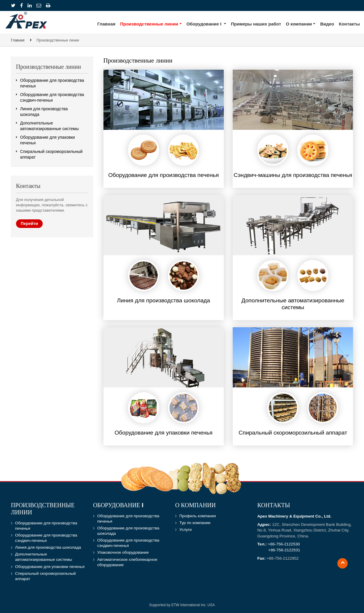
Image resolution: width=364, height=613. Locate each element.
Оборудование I (118, 506)
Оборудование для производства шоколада (128, 531)
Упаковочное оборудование (123, 552)
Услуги (186, 530)
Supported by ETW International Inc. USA (182, 605)
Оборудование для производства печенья (52, 83)
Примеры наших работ (256, 24)
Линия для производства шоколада (44, 112)
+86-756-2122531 (284, 550)
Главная (106, 24)
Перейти (29, 224)
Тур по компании (195, 523)
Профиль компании (198, 516)
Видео (327, 24)
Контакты (349, 24)
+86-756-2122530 (284, 544)
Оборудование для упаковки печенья (48, 140)
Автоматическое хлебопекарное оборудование (127, 562)
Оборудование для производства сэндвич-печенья (52, 97)
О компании (195, 506)
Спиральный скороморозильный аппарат (51, 154)
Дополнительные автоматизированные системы (50, 126)
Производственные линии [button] (149, 24)
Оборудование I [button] (205, 24)
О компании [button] (299, 24)
